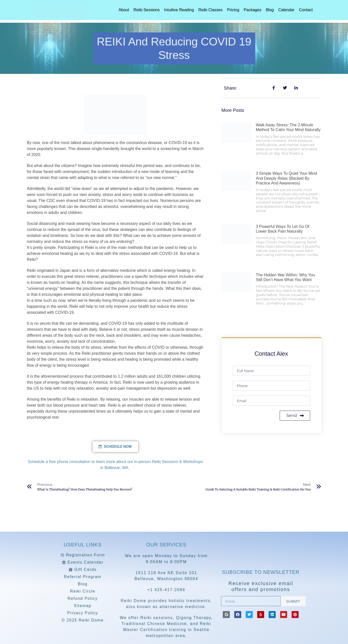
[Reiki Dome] (261, 553)
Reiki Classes (210, 10)
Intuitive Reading (179, 10)
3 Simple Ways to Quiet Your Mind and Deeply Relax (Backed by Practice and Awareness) (287, 178)
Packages (252, 10)
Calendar (286, 10)
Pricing (233, 10)
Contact (306, 10)
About (124, 10)
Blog (270, 10)
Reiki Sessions (147, 10)
